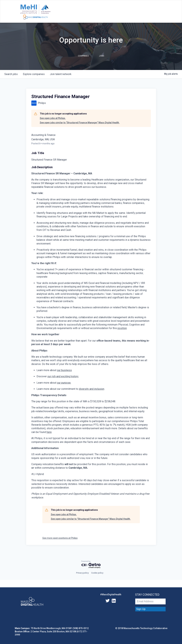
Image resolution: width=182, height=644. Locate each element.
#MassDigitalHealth (111, 594)
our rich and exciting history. (63, 376)
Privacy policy (82, 573)
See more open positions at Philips (60, 538)
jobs (11, 74)
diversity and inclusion (92, 389)
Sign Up (141, 609)
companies (34, 74)
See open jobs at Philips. (53, 118)
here (49, 432)
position (122, 328)
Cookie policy (97, 573)
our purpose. (64, 383)
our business (64, 370)
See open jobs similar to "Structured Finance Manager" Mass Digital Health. (80, 123)
